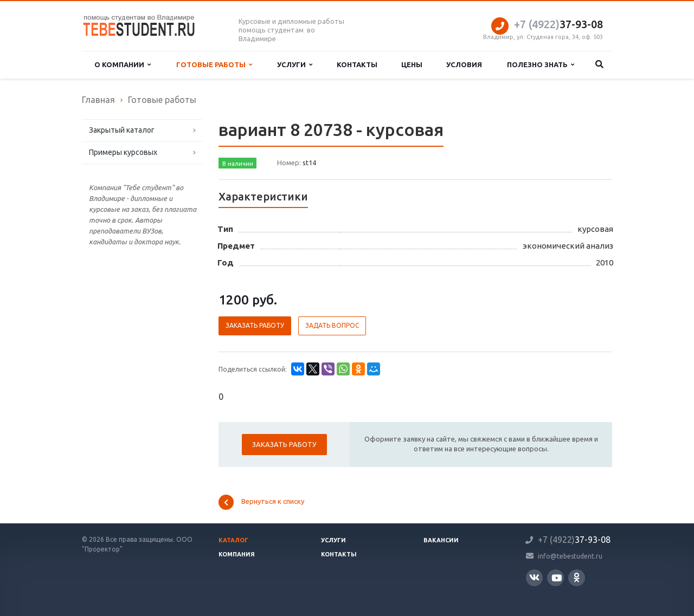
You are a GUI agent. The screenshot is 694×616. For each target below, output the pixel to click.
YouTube (557, 578)
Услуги (295, 65)
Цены (412, 64)
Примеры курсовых (123, 152)
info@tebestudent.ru (570, 556)
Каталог (233, 540)
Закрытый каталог (122, 130)
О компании (123, 65)
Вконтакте (534, 577)
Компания (237, 554)
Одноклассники (577, 577)
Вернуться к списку (261, 502)
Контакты (357, 64)
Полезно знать (541, 65)
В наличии (238, 164)
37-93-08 (558, 24)
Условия (464, 64)
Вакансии (441, 540)
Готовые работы (214, 65)
